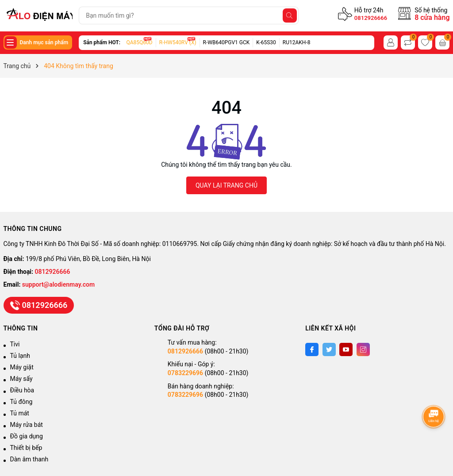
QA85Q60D (140, 42)
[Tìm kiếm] (290, 15)
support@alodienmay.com (58, 284)
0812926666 (371, 18)
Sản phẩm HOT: (102, 42)
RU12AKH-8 (297, 42)
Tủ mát (20, 413)
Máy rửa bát (27, 425)
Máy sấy (21, 379)
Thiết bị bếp (26, 448)
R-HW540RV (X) (178, 42)
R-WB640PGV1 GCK (226, 42)
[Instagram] (363, 349)
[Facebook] (312, 349)
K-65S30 (266, 42)
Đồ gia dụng (27, 436)
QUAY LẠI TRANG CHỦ (226, 185)
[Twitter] (329, 349)
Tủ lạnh (20, 356)
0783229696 (185, 373)
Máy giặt (22, 367)
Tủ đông (21, 402)
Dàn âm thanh (29, 459)
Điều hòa (22, 390)
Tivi (15, 344)
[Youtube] (346, 349)
